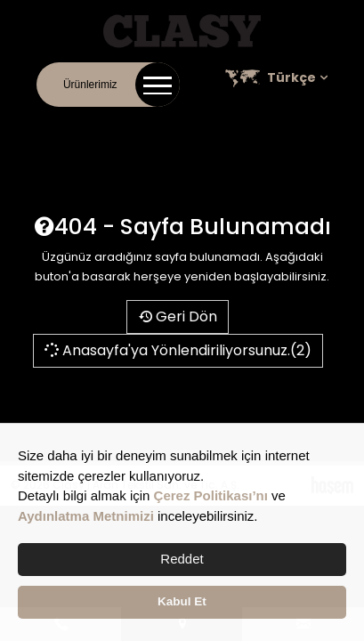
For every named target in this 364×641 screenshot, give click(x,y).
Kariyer (239, 125)
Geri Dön (178, 316)
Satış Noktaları (311, 125)
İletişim (37, 125)
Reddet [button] (182, 559)
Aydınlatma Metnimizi (86, 516)
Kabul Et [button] (182, 601)
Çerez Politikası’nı (211, 495)
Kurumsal (93, 125)
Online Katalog (169, 125)
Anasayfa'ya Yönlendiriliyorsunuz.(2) (177, 350)
